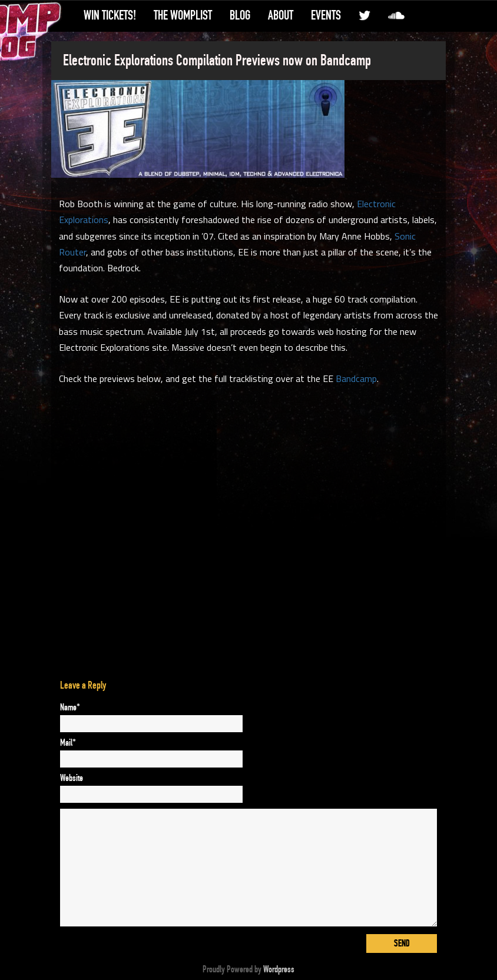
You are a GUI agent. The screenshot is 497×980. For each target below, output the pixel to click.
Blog (240, 15)
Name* (70, 707)
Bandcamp (356, 378)
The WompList (183, 15)
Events (326, 15)
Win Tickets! (110, 15)
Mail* (68, 743)
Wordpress (279, 969)
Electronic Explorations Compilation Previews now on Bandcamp (217, 61)
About (281, 15)
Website (72, 778)
